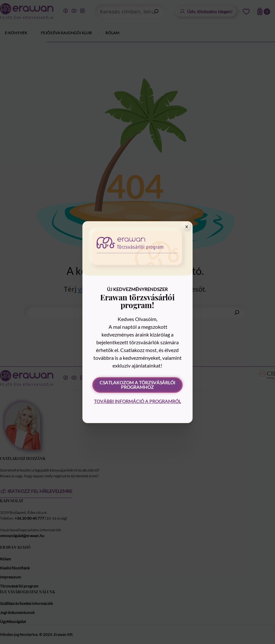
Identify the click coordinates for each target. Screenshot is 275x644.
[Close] (187, 227)
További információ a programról (137, 401)
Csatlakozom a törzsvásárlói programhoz (137, 385)
